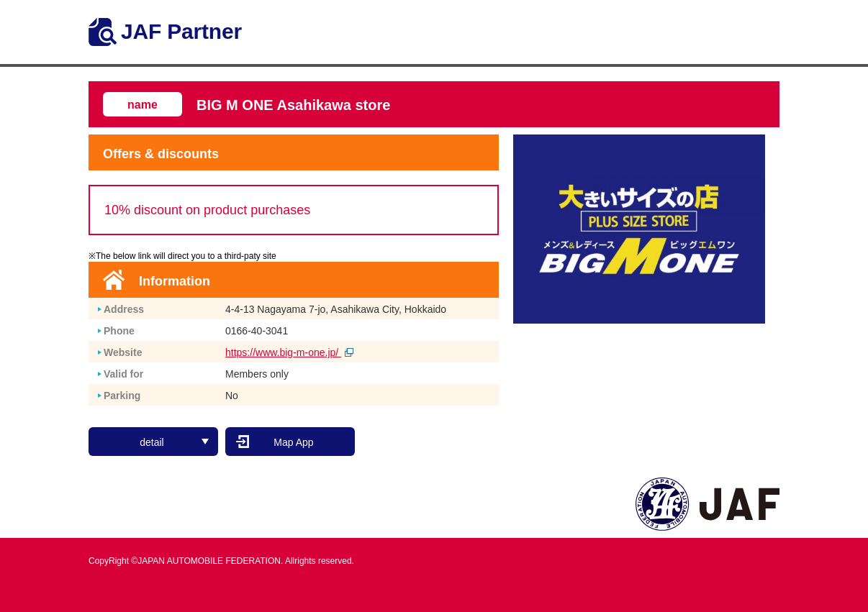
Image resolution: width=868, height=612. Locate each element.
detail (174, 442)
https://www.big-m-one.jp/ (289, 352)
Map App (293, 442)
